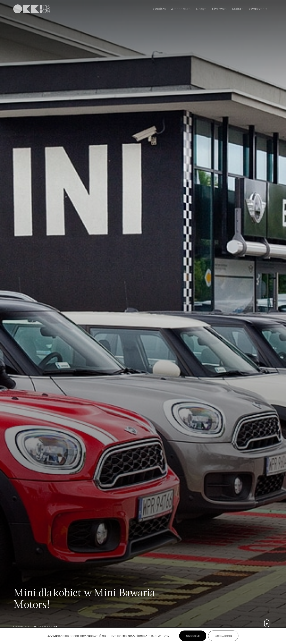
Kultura (238, 9)
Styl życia (219, 9)
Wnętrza (159, 9)
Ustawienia (223, 636)
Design (201, 9)
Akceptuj (193, 636)
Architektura (181, 9)
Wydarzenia (258, 9)
